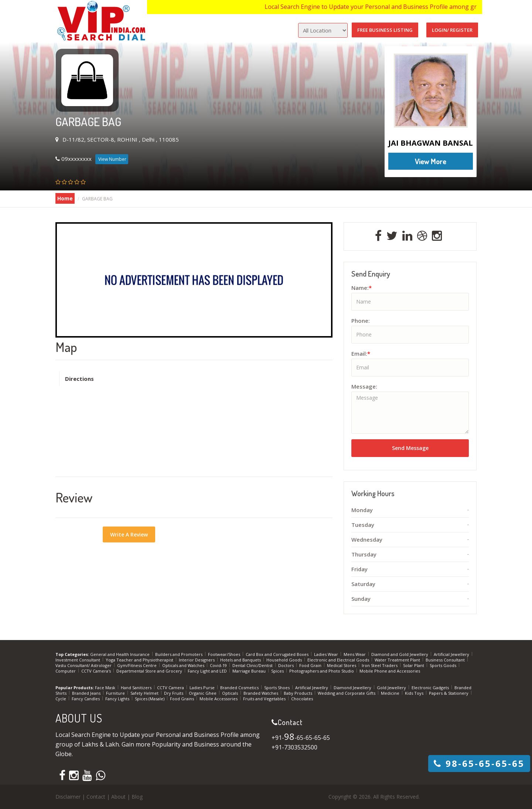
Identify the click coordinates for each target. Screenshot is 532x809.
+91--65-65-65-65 (301, 738)
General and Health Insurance (120, 654)
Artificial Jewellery (452, 654)
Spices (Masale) (150, 699)
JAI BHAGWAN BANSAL (431, 143)
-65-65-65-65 (479, 763)
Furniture (116, 693)
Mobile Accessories (219, 699)
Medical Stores (342, 665)
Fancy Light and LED (208, 671)
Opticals (231, 693)
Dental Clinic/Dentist (253, 665)
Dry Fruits (174, 693)
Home (65, 198)
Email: (361, 353)
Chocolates (302, 699)
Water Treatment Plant (398, 660)
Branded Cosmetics (240, 688)
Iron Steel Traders (380, 665)
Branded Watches (261, 693)
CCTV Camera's (97, 671)
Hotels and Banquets (241, 660)
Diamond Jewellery (353, 688)
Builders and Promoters (179, 654)
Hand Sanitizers (137, 688)
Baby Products (299, 693)
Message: (364, 386)
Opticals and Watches (184, 665)
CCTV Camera (171, 688)
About (118, 797)
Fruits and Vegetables (265, 699)
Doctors (287, 665)
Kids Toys (415, 693)
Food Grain (311, 665)
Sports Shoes (277, 688)
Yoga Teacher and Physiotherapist (140, 660)
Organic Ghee (203, 693)
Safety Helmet (145, 693)
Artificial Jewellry (312, 688)
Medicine (391, 693)
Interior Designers (197, 660)
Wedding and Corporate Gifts (347, 693)
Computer (66, 671)
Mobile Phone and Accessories (390, 671)
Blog (137, 797)
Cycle (61, 699)
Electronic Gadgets (431, 688)
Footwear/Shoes (225, 654)
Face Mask (106, 688)
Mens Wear (355, 654)
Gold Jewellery (392, 688)
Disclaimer (68, 797)
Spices (278, 671)
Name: (362, 288)
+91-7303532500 (294, 747)
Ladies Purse (203, 688)
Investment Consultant (78, 660)
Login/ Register (452, 30)
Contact (96, 797)
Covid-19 (219, 665)
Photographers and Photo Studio (322, 671)
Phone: (361, 321)
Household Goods (285, 660)
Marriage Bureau (250, 671)
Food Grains (183, 699)
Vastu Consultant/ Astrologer (84, 665)
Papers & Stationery (449, 693)
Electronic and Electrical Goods (339, 660)
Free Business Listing (385, 30)
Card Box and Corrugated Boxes (278, 654)
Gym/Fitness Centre (137, 665)
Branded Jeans (87, 693)
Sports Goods (444, 665)
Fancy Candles (86, 699)
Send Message (410, 448)
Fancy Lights (118, 699)
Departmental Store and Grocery (150, 671)
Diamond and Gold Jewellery (400, 654)
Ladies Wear (327, 654)
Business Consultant (446, 660)
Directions (79, 379)
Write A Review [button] (129, 534)
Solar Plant (414, 665)
